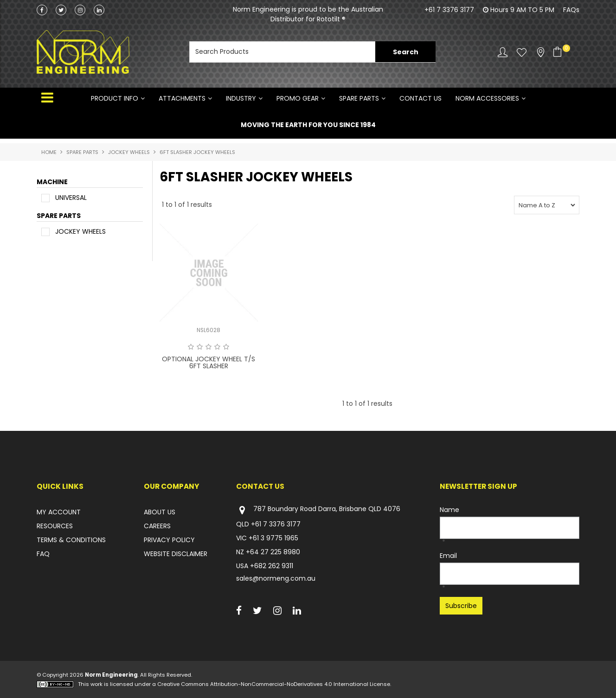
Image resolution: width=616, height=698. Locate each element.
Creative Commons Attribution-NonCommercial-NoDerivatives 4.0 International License (274, 684)
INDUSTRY (241, 98)
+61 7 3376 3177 (449, 10)
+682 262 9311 (272, 566)
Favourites (522, 52)
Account (503, 52)
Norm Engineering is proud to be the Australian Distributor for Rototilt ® (308, 14)
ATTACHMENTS (182, 98)
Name (449, 510)
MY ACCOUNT (59, 512)
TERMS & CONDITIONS (71, 540)
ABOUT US (160, 512)
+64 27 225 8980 (273, 552)
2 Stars (200, 347)
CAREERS (157, 526)
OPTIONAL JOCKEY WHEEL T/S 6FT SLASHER (209, 362)
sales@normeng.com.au (276, 578)
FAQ (43, 554)
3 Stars (209, 347)
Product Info (115, 98)
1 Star (191, 347)
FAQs (571, 10)
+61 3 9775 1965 (273, 538)
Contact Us (420, 98)
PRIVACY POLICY (169, 540)
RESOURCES (55, 526)
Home (49, 152)
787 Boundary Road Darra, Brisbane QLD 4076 (318, 510)
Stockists (541, 52)
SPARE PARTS (359, 98)
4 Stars (217, 347)
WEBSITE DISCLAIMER (176, 554)
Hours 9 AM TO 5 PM (522, 10)
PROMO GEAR (298, 98)
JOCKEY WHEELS (129, 152)
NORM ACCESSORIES (487, 98)
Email (448, 556)
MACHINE (52, 182)
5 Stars (226, 347)
